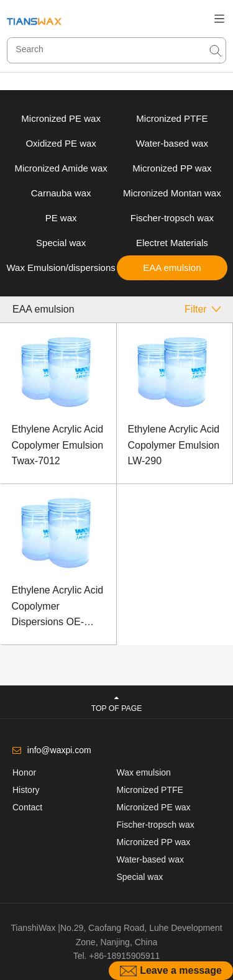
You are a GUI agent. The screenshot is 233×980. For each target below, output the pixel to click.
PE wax (61, 218)
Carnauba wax (61, 193)
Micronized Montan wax (172, 193)
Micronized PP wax (172, 168)
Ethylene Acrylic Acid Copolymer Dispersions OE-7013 (58, 607)
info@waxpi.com (59, 750)
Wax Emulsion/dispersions (61, 268)
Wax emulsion (144, 772)
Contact (27, 807)
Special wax (61, 243)
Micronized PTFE (172, 118)
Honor (24, 772)
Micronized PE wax (61, 118)
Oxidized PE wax (61, 143)
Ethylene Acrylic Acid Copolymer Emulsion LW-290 (174, 445)
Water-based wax (172, 143)
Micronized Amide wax (61, 168)
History (26, 790)
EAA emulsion (172, 268)
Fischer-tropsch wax (172, 218)
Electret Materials (172, 243)
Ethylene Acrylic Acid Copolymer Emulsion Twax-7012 (58, 445)
